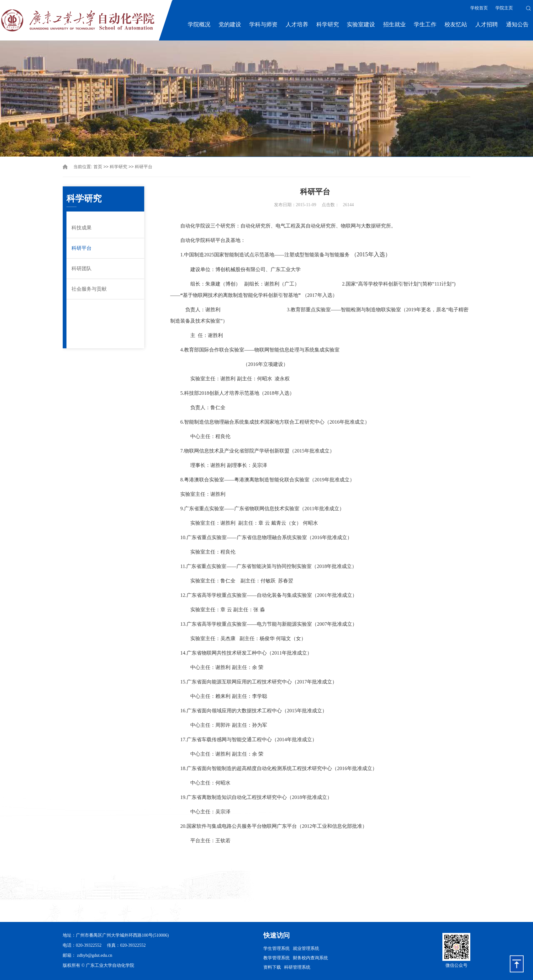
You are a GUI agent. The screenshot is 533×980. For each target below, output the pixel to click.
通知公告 (517, 24)
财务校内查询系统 (310, 958)
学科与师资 (263, 24)
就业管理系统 (306, 948)
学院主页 (504, 8)
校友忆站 (456, 24)
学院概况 (199, 24)
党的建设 (230, 24)
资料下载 (272, 967)
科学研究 (328, 24)
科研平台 (144, 167)
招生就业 (394, 24)
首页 (98, 167)
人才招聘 (487, 24)
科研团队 (82, 268)
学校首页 (479, 8)
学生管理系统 (277, 948)
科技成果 (82, 228)
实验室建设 (361, 24)
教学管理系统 (277, 958)
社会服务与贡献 (89, 289)
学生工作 (425, 24)
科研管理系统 (297, 967)
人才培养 (297, 24)
